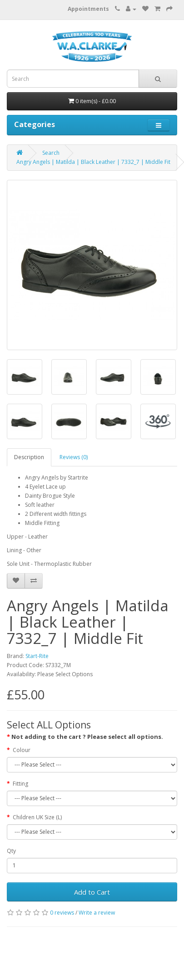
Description (29, 457)
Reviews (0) (74, 457)
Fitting (20, 784)
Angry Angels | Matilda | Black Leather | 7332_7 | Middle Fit (93, 162)
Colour (22, 750)
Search (51, 153)
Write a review (97, 913)
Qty (11, 851)
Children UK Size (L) (37, 817)
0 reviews (62, 913)
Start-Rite (37, 656)
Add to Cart (92, 892)
